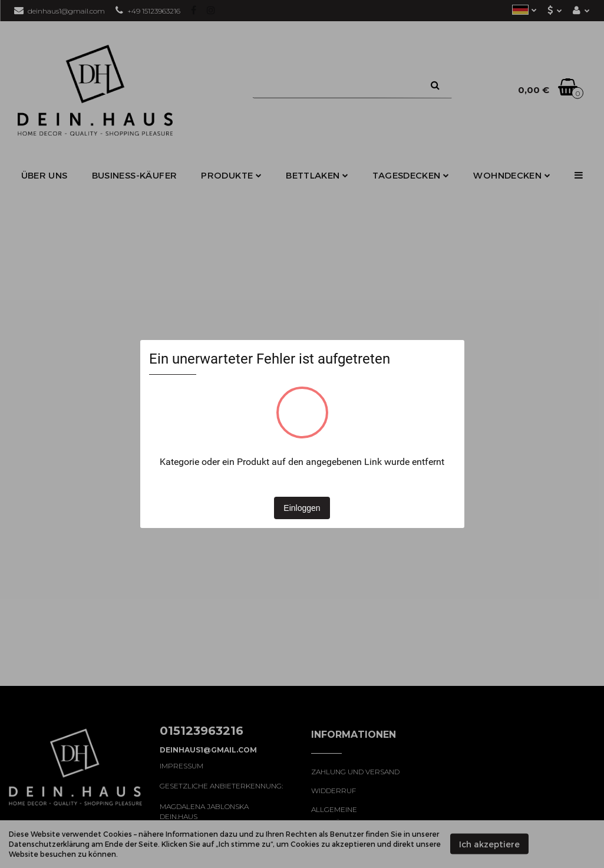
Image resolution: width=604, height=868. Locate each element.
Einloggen (302, 508)
